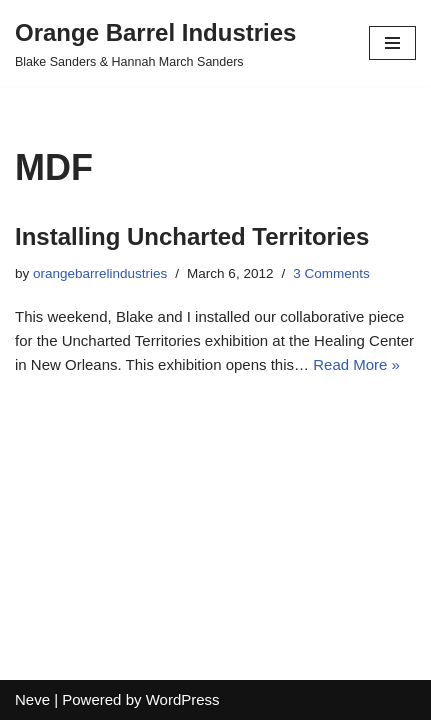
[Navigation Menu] (392, 43)
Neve (32, 699)
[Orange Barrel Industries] (155, 43)
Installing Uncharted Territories (192, 236)
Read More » (356, 364)
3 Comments (331, 273)
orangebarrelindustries (100, 273)
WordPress (183, 699)
